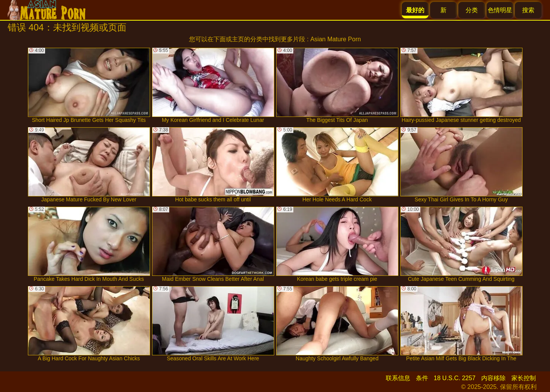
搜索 (528, 10)
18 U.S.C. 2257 (455, 378)
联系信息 (398, 378)
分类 (472, 10)
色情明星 (500, 10)
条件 (422, 378)
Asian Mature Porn (336, 39)
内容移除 (493, 378)
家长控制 (524, 378)
